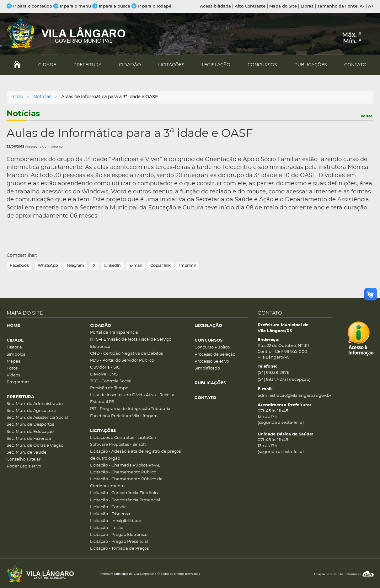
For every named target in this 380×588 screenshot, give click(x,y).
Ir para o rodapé (151, 6)
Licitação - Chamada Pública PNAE (125, 465)
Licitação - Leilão (107, 528)
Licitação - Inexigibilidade (116, 521)
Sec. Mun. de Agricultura (31, 411)
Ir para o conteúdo (29, 6)
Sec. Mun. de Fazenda (29, 439)
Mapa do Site (283, 6)
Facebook (19, 266)
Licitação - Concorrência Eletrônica (125, 493)
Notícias (42, 97)
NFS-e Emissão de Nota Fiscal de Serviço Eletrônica (131, 343)
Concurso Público (212, 347)
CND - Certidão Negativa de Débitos (126, 354)
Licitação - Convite (108, 507)
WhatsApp (48, 266)
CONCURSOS (262, 65)
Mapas (13, 361)
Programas (18, 382)
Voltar (366, 116)
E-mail (135, 266)
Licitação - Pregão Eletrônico (119, 535)
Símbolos (16, 355)
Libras (307, 6)
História (14, 347)
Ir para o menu (73, 6)
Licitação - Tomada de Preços (119, 549)
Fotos (12, 368)
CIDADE (47, 65)
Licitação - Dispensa (110, 514)
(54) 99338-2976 (273, 373)
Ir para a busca (111, 6)
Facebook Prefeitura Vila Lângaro (124, 416)
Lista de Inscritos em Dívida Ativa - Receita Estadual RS (132, 399)
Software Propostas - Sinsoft (118, 445)
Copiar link (160, 266)
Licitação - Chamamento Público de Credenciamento (126, 483)
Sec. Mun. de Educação (30, 432)
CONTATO (355, 65)
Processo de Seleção (215, 355)
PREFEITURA (88, 65)
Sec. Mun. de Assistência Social (37, 418)
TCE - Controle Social (111, 381)
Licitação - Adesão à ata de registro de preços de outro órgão (135, 455)
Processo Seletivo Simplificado (212, 365)
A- (362, 6)
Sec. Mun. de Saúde (27, 453)
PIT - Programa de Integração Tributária (130, 409)
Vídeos (13, 375)
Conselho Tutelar (24, 459)
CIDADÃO (130, 65)
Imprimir (188, 266)
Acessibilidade (215, 6)
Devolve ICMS (104, 374)
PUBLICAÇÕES (311, 65)
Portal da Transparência (114, 333)
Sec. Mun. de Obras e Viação (35, 446)
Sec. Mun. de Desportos (30, 425)
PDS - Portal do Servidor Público (122, 361)
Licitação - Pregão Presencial (119, 542)
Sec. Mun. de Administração (35, 404)
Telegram (75, 266)
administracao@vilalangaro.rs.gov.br (294, 396)
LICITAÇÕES (171, 65)
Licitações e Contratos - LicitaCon (123, 438)
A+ (371, 6)
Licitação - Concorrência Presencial (125, 500)
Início (17, 97)
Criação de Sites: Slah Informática (344, 574)
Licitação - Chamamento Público (123, 472)
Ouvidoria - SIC (105, 367)
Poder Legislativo (24, 466)
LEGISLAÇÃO (216, 65)
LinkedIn (112, 266)
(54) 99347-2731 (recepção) (284, 380)
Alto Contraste (250, 6)
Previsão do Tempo (109, 388)
